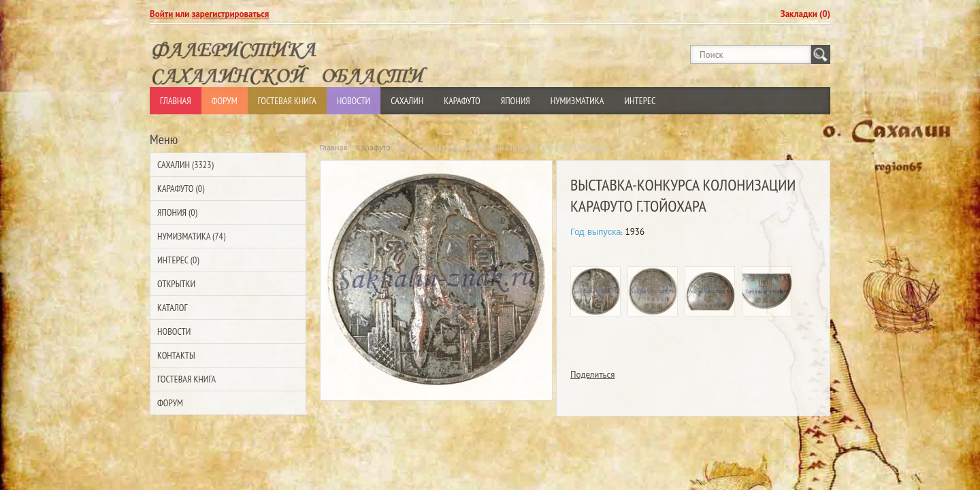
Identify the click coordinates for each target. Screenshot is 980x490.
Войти (161, 14)
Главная (176, 101)
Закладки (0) (805, 14)
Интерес (640, 101)
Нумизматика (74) (191, 236)
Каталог (172, 308)
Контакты (176, 355)
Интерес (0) (178, 260)
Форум (225, 101)
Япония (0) (177, 212)
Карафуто (462, 101)
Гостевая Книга (287, 101)
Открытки (176, 284)
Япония (516, 101)
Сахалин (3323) (185, 165)
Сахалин (407, 101)
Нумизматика (577, 101)
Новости (354, 101)
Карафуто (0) (181, 189)
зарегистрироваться (231, 14)
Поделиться (593, 375)
